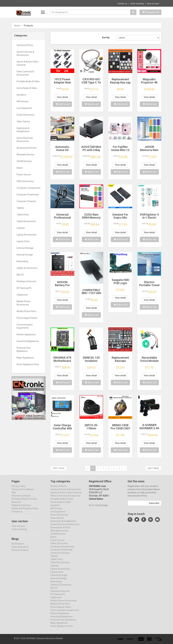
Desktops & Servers (26, 281)
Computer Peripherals (28, 195)
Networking (22, 261)
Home (17, 26)
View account (153, 4)
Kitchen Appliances (26, 334)
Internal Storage (25, 255)
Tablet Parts (23, 215)
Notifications (18, 547)
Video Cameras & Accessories (25, 73)
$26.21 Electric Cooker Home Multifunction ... (58, 3)
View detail (62, 97)
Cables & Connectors (27, 268)
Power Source (24, 175)
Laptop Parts (23, 241)
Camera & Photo (25, 45)
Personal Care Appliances (24, 349)
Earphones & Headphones (23, 130)
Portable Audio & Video (28, 81)
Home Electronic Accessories (25, 140)
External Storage (25, 248)
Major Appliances (25, 358)
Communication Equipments (25, 326)
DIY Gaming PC (24, 288)
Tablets (20, 208)
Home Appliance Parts (28, 364)
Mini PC (20, 275)
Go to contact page (98, 508)
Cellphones (22, 295)
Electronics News (20, 553)
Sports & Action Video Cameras (27, 63)
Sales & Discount (20, 550)
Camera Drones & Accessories (25, 53)
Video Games (23, 121)
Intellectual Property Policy (25, 511)
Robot (20, 168)
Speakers (21, 95)
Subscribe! (154, 506)
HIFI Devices (22, 101)
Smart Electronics (25, 115)
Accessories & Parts (27, 148)
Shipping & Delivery (21, 508)
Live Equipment (24, 108)
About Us (16, 505)
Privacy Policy (18, 489)
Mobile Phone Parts (26, 311)
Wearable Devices (25, 155)
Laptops (21, 228)
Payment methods (21, 499)
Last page (153, 468)
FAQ (14, 496)
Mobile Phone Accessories (23, 303)
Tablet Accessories (26, 221)
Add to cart (63, 104)
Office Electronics (25, 181)
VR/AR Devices (24, 161)
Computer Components (28, 188)
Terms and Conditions (23, 492)
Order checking (137, 4)
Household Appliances (28, 341)
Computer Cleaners (26, 201)
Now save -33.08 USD (25, 3)
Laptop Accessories (26, 235)
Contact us (122, 4)
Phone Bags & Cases (27, 318)
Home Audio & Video (27, 88)
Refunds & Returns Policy (24, 502)
